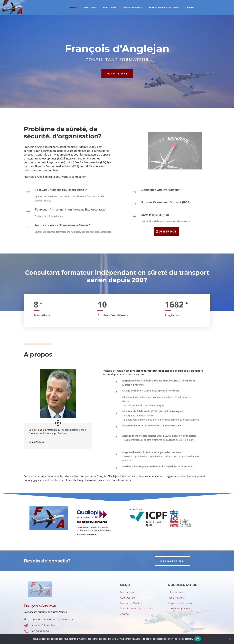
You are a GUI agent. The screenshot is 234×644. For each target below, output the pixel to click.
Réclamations (176, 598)
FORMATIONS (117, 74)
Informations (176, 592)
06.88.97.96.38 (41, 631)
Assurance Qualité (131, 603)
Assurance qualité (133, 8)
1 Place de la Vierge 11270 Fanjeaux (52, 619)
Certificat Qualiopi (179, 608)
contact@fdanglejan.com (48, 625)
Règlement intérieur (180, 603)
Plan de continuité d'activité (137, 608)
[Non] (230, 639)
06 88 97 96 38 (168, 232)
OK (198, 639)
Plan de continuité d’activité (164, 8)
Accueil (73, 8)
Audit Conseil (110, 8)
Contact (190, 8)
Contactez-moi (173, 561)
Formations (90, 8)
